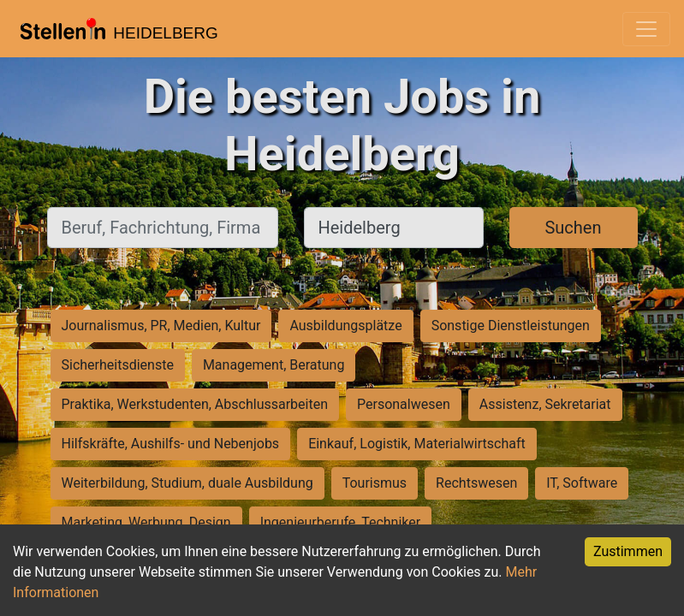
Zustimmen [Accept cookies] (628, 551)
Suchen (573, 228)
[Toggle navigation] (646, 29)
